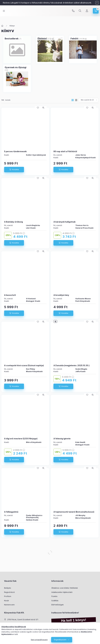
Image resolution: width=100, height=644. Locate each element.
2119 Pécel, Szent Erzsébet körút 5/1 (23, 619)
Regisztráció (9, 592)
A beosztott (10, 295)
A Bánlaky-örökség (13, 222)
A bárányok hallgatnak (64, 222)
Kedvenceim (9, 605)
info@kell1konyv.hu (15, 628)
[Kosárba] (14, 170)
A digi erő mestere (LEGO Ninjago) (21, 439)
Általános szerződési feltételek (65, 588)
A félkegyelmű (11, 512)
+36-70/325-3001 (15, 624)
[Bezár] (97, 3)
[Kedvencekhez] (38, 108)
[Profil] (87, 14)
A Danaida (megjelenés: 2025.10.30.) (71, 365)
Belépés (8, 588)
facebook (5, 635)
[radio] (76, 100)
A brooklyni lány (61, 295)
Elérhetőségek (58, 605)
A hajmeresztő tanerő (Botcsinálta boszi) (74, 512)
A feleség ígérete (62, 439)
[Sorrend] (89, 100)
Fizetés (54, 596)
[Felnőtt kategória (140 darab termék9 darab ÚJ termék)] (74, 39)
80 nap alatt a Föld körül (65, 151)
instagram (10, 635)
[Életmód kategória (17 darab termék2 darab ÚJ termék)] (42, 39)
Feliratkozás (59, 638)
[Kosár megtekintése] (96, 14)
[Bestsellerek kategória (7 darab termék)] (12, 39)
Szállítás (55, 601)
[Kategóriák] (4, 14)
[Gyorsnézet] (43, 108)
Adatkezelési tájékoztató (62, 592)
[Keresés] (80, 14)
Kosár (7, 601)
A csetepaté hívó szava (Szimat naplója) (24, 365)
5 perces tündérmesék (15, 151)
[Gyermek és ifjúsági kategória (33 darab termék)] (15, 67)
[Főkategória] (2, 26)
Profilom (8, 596)
